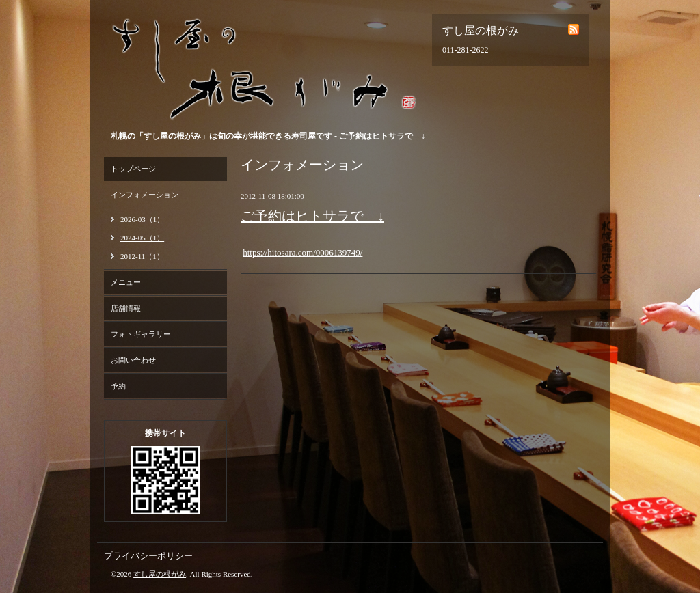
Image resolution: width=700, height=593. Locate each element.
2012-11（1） (142, 256)
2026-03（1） (142, 219)
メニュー (126, 282)
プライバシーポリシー (148, 556)
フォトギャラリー (141, 334)
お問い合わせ (133, 360)
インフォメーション (145, 195)
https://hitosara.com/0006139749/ (302, 252)
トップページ (133, 169)
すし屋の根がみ (160, 574)
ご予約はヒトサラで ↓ (312, 216)
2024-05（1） (142, 238)
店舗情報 (126, 308)
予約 (118, 386)
